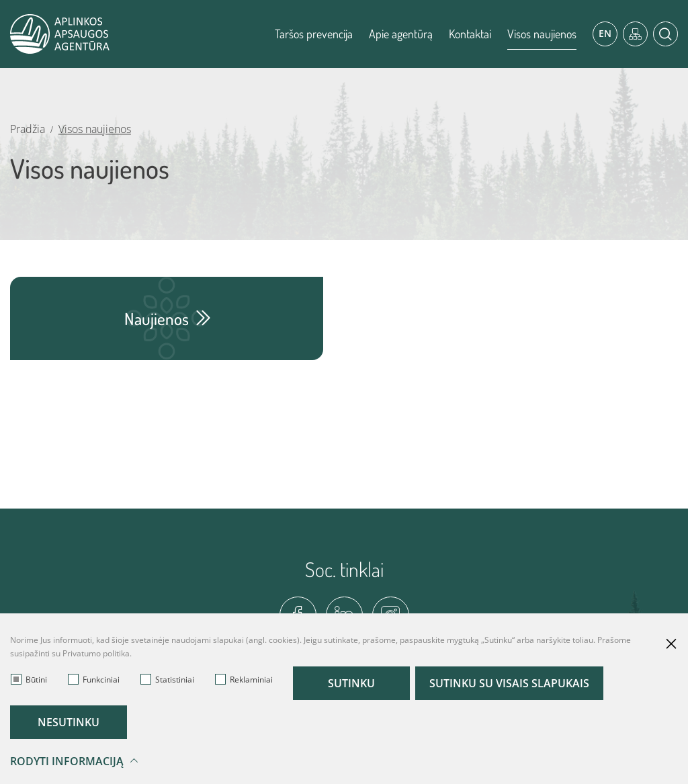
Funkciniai (94, 680)
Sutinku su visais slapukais (509, 683)
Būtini (29, 680)
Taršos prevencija (314, 34)
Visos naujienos (542, 34)
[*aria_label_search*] (665, 34)
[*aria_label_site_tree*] (635, 34)
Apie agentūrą (401, 34)
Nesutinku (69, 722)
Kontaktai (470, 34)
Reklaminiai (244, 680)
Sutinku (351, 683)
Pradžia (28, 129)
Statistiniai (167, 680)
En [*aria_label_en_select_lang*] (605, 33)
